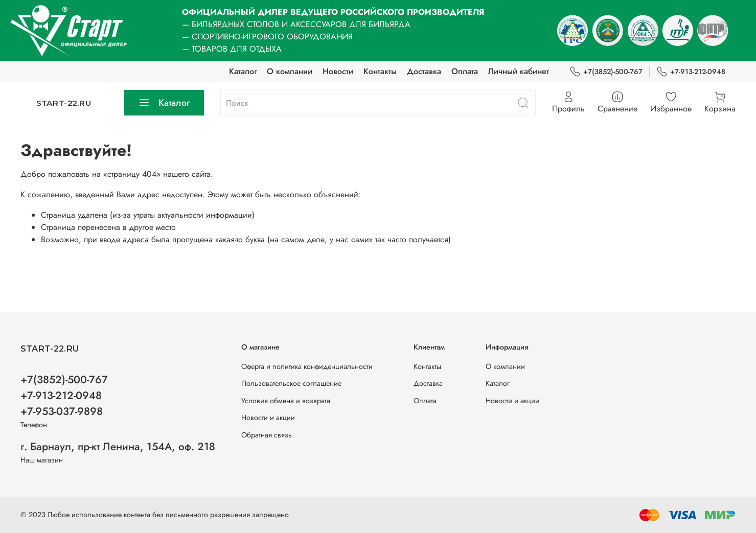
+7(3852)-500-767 (606, 72)
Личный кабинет (519, 71)
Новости (338, 71)
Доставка (424, 71)
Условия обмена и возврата (286, 401)
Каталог (243, 71)
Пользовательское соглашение (291, 383)
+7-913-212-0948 (691, 72)
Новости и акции (268, 418)
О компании (290, 71)
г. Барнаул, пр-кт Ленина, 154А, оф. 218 (118, 447)
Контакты (380, 71)
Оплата (465, 71)
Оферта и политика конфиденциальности (307, 366)
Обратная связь (267, 435)
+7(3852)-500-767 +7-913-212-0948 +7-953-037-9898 (64, 396)
